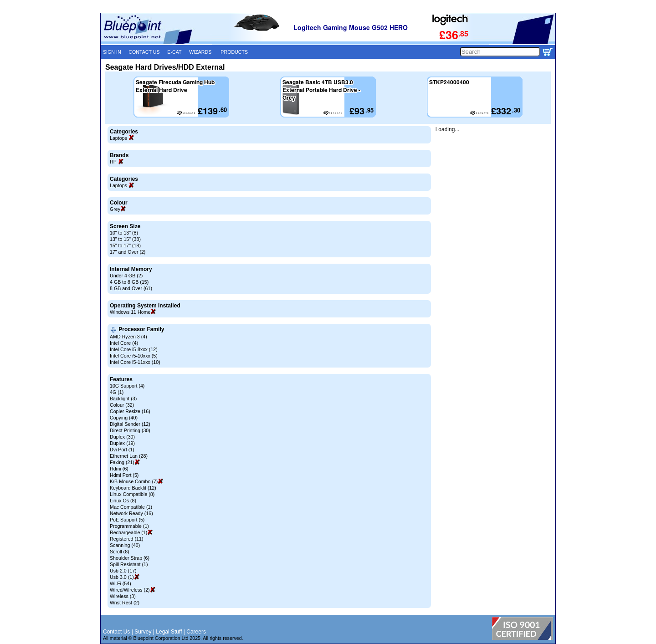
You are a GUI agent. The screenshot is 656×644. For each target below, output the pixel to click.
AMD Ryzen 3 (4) (128, 337)
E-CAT (174, 52)
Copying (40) (124, 418)
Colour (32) (122, 405)
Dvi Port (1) (122, 450)
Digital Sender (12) (130, 424)
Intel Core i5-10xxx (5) (134, 356)
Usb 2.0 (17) (123, 571)
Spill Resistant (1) (129, 564)
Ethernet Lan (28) (129, 456)
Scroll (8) (120, 552)
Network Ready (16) (131, 513)
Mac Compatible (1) (131, 507)
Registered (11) (126, 539)
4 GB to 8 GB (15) (129, 282)
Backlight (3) (123, 399)
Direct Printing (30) (130, 430)
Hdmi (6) (119, 469)
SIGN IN (112, 52)
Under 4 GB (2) (126, 276)
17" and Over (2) (128, 252)
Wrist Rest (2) (125, 603)
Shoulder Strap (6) (130, 558)
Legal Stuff (169, 632)
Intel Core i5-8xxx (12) (134, 349)
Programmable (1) (129, 526)
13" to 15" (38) (125, 239)
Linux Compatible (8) (132, 494)
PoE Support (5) (127, 520)
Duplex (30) (122, 437)
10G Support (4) (127, 386)
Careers (196, 632)
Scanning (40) (125, 545)
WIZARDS (200, 52)
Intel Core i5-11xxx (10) (135, 362)
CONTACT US (144, 52)
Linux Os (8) (123, 501)
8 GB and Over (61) (131, 288)
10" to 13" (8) (124, 233)
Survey (143, 632)
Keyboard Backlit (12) (133, 488)
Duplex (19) (122, 443)
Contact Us (116, 632)
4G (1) (117, 392)
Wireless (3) (123, 596)
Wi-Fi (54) (120, 583)
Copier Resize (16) (130, 411)
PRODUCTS (234, 52)
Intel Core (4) (124, 343)
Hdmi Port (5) (124, 475)
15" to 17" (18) (125, 245)
